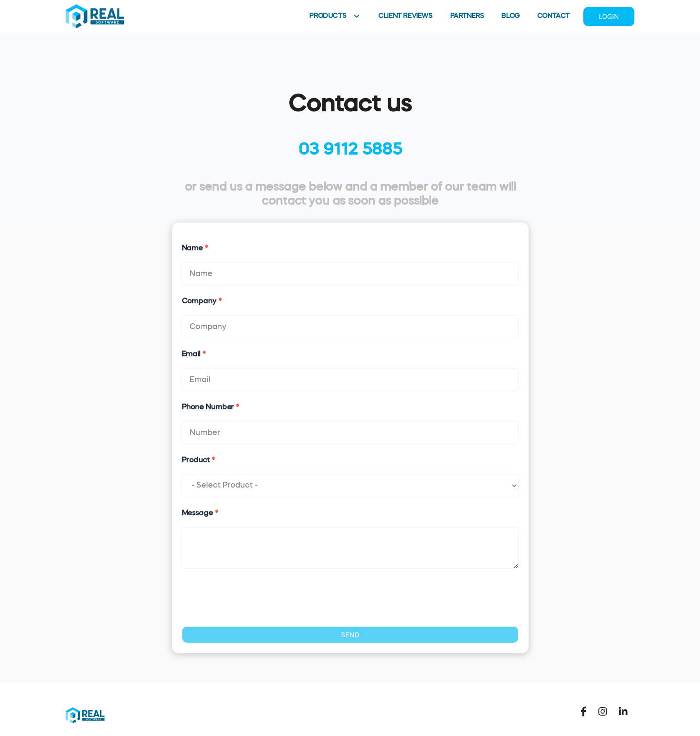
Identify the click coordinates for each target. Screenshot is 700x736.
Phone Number (211, 407)
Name (195, 248)
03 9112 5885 (350, 150)
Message (200, 513)
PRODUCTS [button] (335, 17)
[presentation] (256, 597)
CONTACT (553, 16)
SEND (350, 635)
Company (202, 301)
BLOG (510, 16)
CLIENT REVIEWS (405, 16)
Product (198, 460)
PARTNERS (467, 16)
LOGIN (609, 16)
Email (194, 354)
